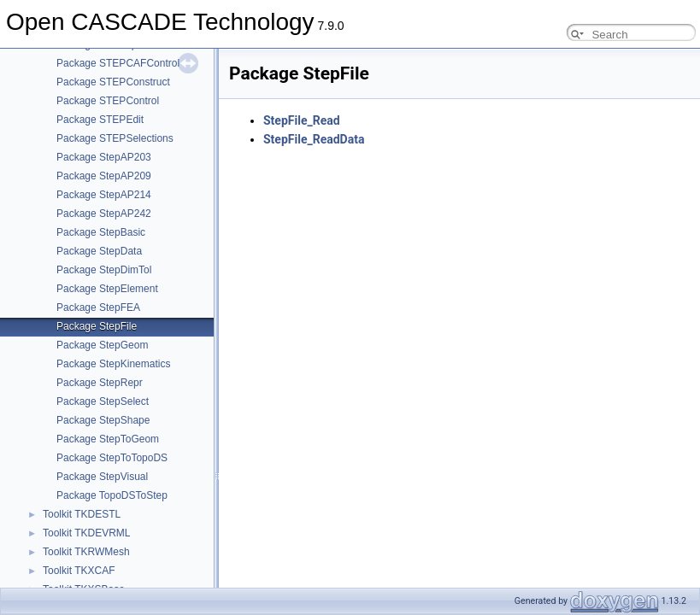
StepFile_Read (302, 120)
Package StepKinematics (113, 364)
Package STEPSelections (115, 138)
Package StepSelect (103, 401)
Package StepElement (107, 289)
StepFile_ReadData (314, 139)
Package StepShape (103, 420)
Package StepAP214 (104, 195)
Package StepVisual (102, 477)
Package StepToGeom (108, 439)
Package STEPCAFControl (118, 63)
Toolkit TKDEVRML (86, 533)
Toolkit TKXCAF (79, 571)
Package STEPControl (108, 101)
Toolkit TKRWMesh (86, 552)
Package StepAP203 (104, 157)
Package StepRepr (100, 383)
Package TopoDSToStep (112, 495)
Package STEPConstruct (113, 82)
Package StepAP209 (104, 176)
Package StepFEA (98, 307)
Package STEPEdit (100, 120)
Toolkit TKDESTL (82, 514)
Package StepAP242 (104, 214)
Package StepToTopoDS (112, 458)
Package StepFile (97, 326)
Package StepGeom (102, 345)
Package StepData (99, 251)
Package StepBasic (101, 232)
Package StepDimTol (104, 270)
